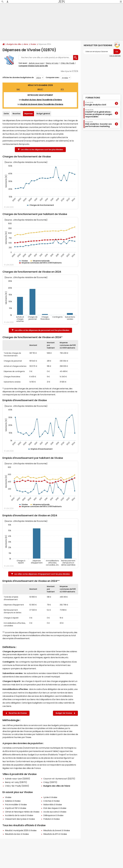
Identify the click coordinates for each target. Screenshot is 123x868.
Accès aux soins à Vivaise (55, 812)
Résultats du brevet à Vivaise (57, 830)
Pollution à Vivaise (51, 819)
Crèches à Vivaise (52, 801)
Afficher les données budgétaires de (18, 77)
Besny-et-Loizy (52, 63)
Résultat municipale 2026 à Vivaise (21, 830)
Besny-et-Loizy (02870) (16, 782)
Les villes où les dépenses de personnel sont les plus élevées (41, 330)
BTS (62, 89)
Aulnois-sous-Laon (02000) (18, 779)
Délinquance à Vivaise (53, 815)
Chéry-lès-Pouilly (68, 63)
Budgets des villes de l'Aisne (57, 786)
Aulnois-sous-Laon (36, 63)
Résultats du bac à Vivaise (17, 834)
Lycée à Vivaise (50, 797)
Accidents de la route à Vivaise (19, 815)
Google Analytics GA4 (96, 104)
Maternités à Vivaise (53, 804)
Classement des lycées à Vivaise (20, 819)
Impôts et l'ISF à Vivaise (16, 808)
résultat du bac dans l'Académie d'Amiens (41, 100)
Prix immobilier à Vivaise (16, 804)
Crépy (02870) (50, 782)
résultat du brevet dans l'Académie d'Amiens (42, 104)
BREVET (40, 89)
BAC (18, 89)
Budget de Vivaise (65, 713)
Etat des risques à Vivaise (55, 808)
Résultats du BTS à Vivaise (55, 834)
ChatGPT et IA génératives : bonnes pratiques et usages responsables (99, 113)
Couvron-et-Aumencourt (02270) (59, 779)
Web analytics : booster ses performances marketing (98, 124)
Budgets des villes (14, 44)
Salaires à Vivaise (13, 801)
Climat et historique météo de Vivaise (22, 812)
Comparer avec (52, 77)
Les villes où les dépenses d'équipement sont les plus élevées (41, 574)
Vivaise (33, 44)
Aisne (26, 44)
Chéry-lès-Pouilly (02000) (17, 786)
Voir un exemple (115, 56)
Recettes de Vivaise (16, 713)
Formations (93, 98)
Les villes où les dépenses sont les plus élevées (40, 150)
